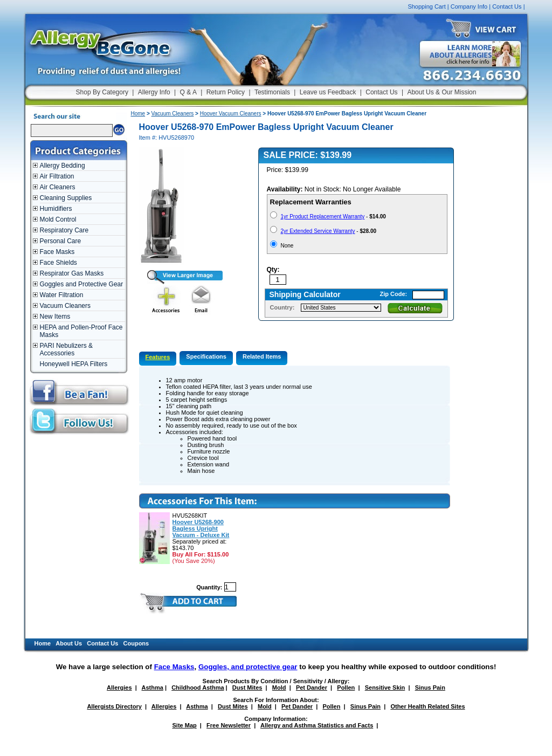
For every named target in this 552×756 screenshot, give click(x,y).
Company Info (469, 6)
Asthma (153, 688)
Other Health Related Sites (427, 706)
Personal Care (61, 241)
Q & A (188, 92)
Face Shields (58, 263)
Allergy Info (154, 92)
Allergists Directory (114, 706)
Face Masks (57, 252)
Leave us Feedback (328, 92)
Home (138, 114)
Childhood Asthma (198, 688)
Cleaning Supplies (66, 198)
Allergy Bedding (63, 166)
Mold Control (58, 219)
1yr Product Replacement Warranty (323, 217)
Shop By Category (102, 92)
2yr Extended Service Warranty (318, 231)
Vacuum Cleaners (65, 306)
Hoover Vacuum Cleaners (231, 114)
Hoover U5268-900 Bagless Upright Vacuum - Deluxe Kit (201, 528)
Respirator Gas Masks (72, 273)
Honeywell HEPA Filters (74, 364)
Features (158, 357)
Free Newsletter (229, 725)
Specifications (206, 356)
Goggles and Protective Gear (82, 284)
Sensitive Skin (385, 688)
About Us (69, 643)
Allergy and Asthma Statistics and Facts (317, 725)
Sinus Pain (430, 688)
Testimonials (272, 92)
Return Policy (226, 92)
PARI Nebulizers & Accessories (66, 349)
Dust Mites (247, 688)
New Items (55, 317)
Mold (279, 688)
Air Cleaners (58, 187)
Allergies (119, 688)
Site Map (185, 725)
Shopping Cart (426, 6)
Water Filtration (62, 295)
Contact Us (507, 6)
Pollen (346, 688)
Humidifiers (56, 209)
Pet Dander (312, 688)
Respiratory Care (64, 230)
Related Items (262, 356)
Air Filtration (57, 176)
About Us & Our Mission (441, 92)
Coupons (136, 643)
